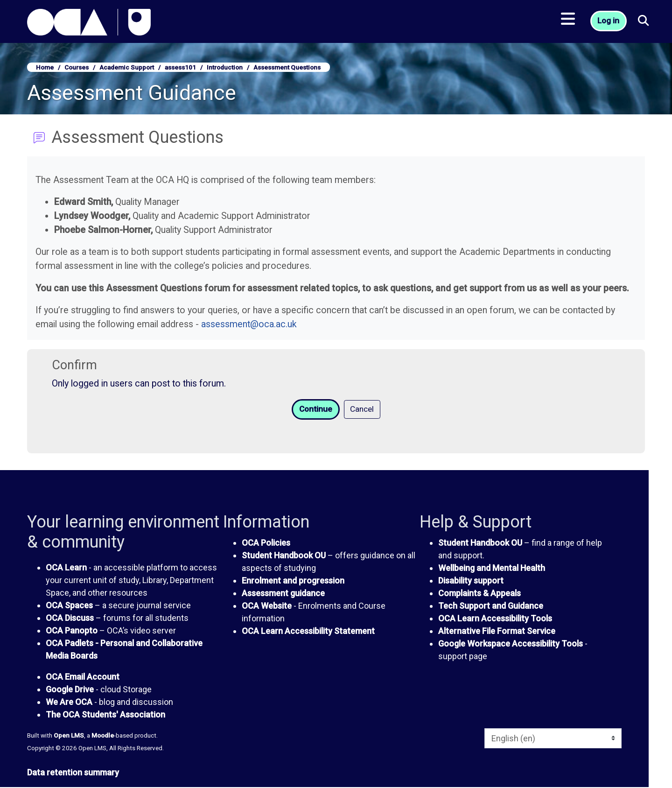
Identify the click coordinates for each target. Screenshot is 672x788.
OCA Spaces (69, 606)
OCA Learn (66, 568)
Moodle (103, 736)
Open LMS (69, 736)
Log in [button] (609, 24)
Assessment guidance (283, 594)
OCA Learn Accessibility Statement (308, 632)
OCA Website (267, 607)
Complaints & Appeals (479, 594)
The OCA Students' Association (105, 715)
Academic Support (127, 67)
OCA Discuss (70, 619)
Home (45, 67)
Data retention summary (73, 773)
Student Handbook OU (284, 556)
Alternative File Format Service (497, 632)
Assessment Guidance (132, 93)
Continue (315, 410)
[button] (645, 24)
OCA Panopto (72, 631)
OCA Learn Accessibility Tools (495, 619)
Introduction (225, 67)
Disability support (471, 581)
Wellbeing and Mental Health (492, 569)
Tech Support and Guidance (491, 607)
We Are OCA (69, 703)
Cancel (363, 410)
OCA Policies (266, 544)
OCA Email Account (83, 678)
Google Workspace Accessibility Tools (511, 644)
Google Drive (70, 690)
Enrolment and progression (293, 581)
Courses (77, 67)
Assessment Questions (287, 67)
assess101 (180, 67)
